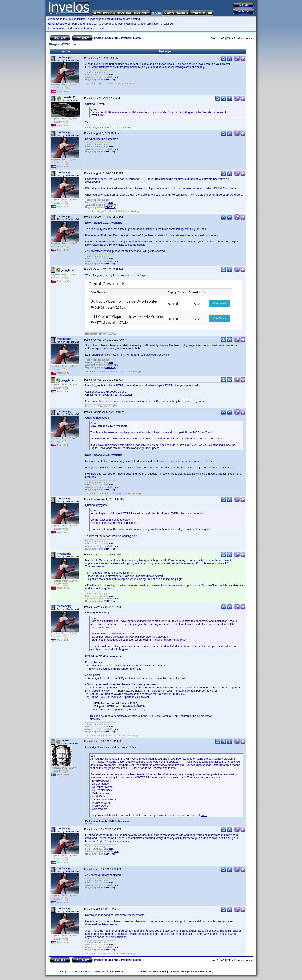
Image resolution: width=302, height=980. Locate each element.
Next (249, 38)
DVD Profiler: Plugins (128, 38)
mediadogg (64, 57)
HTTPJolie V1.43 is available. (104, 656)
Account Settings (180, 971)
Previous (238, 38)
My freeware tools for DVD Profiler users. (108, 821)
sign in (91, 28)
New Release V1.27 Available (104, 223)
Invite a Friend (199, 971)
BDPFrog (111, 80)
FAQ (211, 971)
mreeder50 (69, 97)
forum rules (114, 19)
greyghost (67, 270)
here (111, 75)
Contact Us (145, 971)
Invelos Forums (103, 38)
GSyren (65, 741)
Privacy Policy (161, 971)
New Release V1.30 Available (104, 455)
